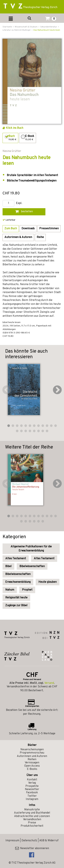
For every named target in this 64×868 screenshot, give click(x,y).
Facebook (32, 793)
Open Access (32, 766)
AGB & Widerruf (49, 841)
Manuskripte (32, 810)
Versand (49, 683)
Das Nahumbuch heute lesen (47, 30)
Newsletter (32, 789)
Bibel (8, 566)
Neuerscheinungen (32, 750)
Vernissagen (32, 763)
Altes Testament (16, 559)
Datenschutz (29, 841)
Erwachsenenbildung (18, 582)
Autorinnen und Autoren (32, 756)
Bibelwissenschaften (32, 566)
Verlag (32, 783)
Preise (32, 823)
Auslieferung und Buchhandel (32, 813)
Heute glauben (48, 582)
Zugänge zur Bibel (16, 606)
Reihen (32, 759)
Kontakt (32, 780)
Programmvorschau (32, 753)
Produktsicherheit (32, 826)
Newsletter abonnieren (32, 848)
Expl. (19, 203)
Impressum (12, 841)
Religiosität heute (16, 598)
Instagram (32, 799)
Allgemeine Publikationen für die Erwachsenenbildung (31, 549)
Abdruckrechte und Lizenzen (32, 816)
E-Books (32, 769)
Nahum (10, 590)
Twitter (32, 796)
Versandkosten (32, 820)
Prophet (27, 590)
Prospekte (32, 786)
